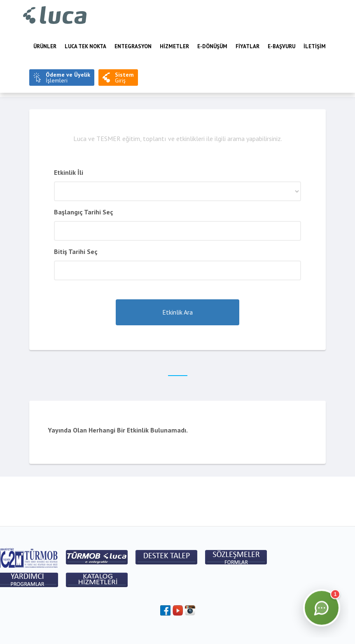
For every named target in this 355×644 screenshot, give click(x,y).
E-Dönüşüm (212, 46)
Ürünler (45, 46)
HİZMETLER (174, 46)
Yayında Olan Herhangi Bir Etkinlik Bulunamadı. (118, 430)
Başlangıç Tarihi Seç (84, 212)
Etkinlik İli (69, 172)
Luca (55, 15)
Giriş (124, 78)
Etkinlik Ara (177, 312)
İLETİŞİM (315, 46)
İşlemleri (68, 78)
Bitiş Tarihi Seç (76, 251)
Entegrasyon (133, 46)
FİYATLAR (248, 46)
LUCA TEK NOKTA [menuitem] (85, 46)
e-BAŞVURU (281, 46)
